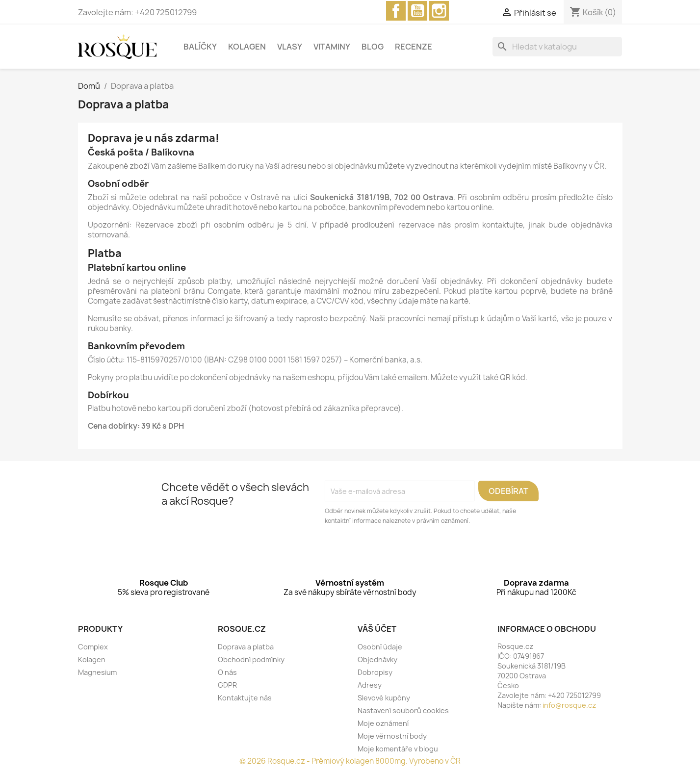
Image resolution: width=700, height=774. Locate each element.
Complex (93, 647)
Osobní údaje (380, 647)
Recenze (414, 47)
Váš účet (377, 629)
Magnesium (97, 672)
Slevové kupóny (384, 698)
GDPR (227, 685)
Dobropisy (375, 672)
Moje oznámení (383, 723)
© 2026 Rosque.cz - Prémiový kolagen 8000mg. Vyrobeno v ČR (350, 761)
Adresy (370, 685)
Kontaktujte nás (245, 698)
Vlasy (290, 47)
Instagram (439, 11)
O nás (227, 672)
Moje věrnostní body (392, 736)
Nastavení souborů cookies (403, 710)
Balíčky (200, 47)
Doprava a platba (246, 647)
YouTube (417, 11)
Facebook (396, 11)
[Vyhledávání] (557, 47)
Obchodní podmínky (251, 659)
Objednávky (377, 659)
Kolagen (247, 47)
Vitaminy (332, 47)
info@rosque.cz (569, 705)
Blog (373, 47)
